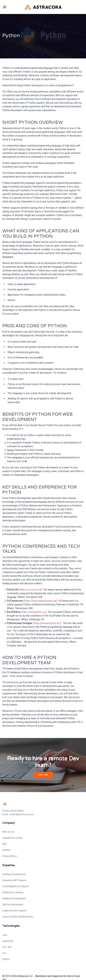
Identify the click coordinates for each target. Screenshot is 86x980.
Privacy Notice (10, 856)
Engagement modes (13, 838)
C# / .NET (7, 947)
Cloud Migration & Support (16, 886)
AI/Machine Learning (13, 892)
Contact (6, 850)
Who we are (8, 832)
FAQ (4, 844)
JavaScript (8, 941)
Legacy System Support (14, 911)
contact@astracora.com (21, 814)
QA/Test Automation (13, 905)
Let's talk (43, 773)
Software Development (14, 874)
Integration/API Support (14, 880)
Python (6, 959)
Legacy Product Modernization (18, 917)
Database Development (14, 898)
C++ (4, 953)
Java (5, 935)
